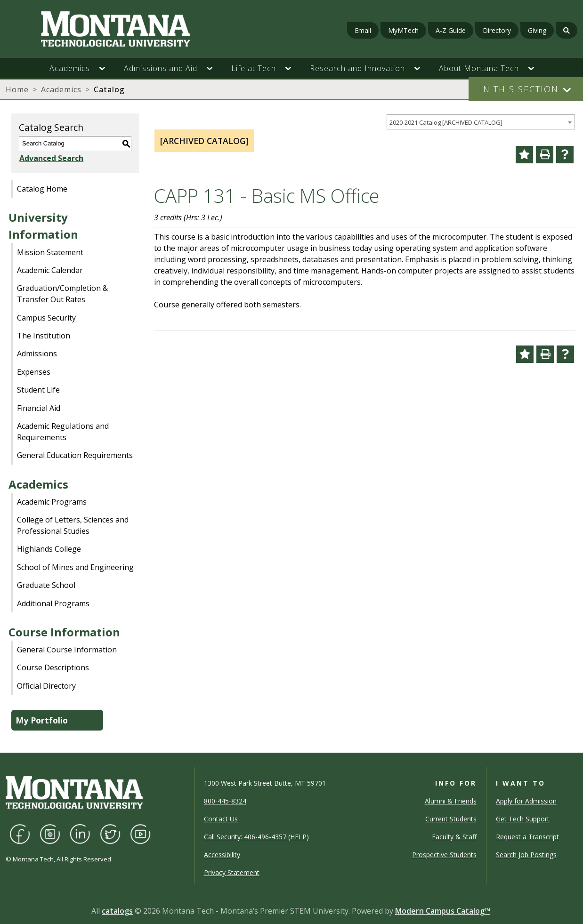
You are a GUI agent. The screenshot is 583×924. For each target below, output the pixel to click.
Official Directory (46, 686)
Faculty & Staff (454, 837)
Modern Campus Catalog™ (443, 911)
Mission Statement (50, 252)
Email (363, 30)
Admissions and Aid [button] (161, 68)
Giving (537, 30)
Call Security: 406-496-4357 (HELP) (256, 837)
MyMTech (403, 30)
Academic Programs (52, 502)
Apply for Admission (526, 801)
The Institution (44, 336)
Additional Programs (53, 603)
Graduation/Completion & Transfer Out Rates (62, 294)
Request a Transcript (527, 837)
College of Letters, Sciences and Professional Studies (73, 525)
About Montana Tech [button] (479, 68)
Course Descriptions (53, 667)
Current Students (451, 819)
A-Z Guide (451, 30)
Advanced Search (51, 158)
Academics (61, 89)
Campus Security (46, 318)
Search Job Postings (526, 855)
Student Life (38, 390)
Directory (497, 30)
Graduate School (46, 585)
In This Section (519, 89)
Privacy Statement (232, 872)
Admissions (37, 354)
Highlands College (49, 549)
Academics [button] (70, 68)
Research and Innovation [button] (357, 68)
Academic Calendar (50, 270)
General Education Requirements (75, 455)
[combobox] (481, 122)
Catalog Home (42, 189)
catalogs (117, 911)
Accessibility (222, 855)
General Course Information (67, 650)
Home (17, 89)
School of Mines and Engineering (75, 567)
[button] (107, 68)
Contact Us (221, 819)
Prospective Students (444, 855)
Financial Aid (39, 408)
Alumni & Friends (451, 801)
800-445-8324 (225, 801)
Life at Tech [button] (254, 68)
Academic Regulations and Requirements (63, 432)
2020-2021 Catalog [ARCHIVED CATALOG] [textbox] (446, 122)
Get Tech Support (523, 819)
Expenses (34, 372)
